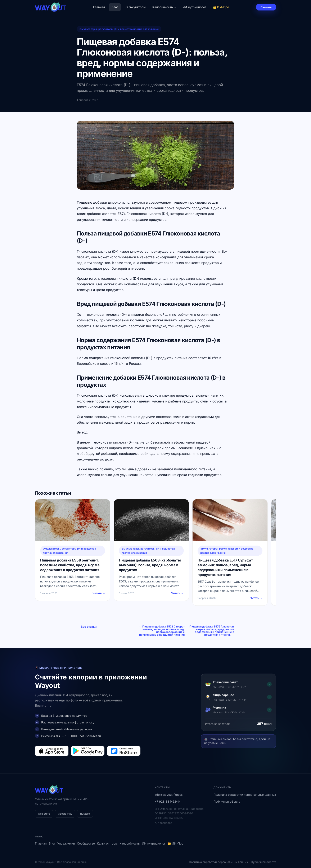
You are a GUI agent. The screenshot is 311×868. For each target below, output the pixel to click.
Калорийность (164, 7)
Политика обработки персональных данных (245, 795)
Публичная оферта (227, 801)
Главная (99, 7)
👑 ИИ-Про (221, 7)
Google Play (65, 814)
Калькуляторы (135, 7)
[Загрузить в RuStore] (124, 751)
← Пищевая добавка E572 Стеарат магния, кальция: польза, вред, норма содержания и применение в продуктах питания (162, 631)
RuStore (85, 814)
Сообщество (86, 843)
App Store (44, 814)
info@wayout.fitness (169, 795)
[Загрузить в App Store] (52, 751)
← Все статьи (87, 627)
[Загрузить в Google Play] (88, 751)
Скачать (266, 7)
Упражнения (66, 843)
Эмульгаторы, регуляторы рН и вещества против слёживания (119, 29)
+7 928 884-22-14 (168, 801)
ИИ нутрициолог (194, 7)
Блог (115, 7)
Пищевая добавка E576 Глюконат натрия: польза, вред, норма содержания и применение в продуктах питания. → (212, 631)
